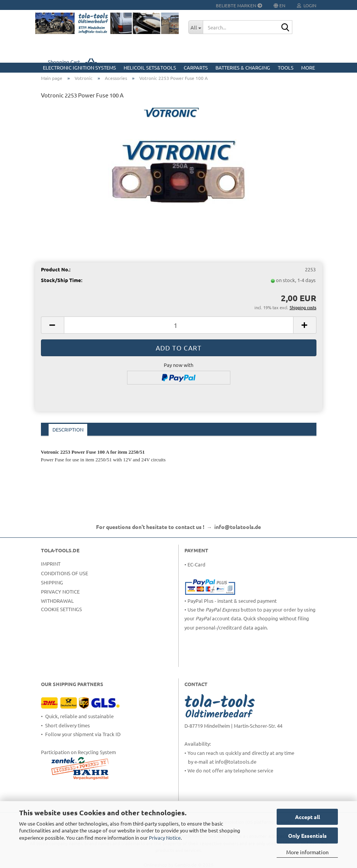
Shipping (52, 582)
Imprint (51, 564)
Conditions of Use (64, 573)
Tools (286, 67)
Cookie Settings (61, 609)
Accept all (307, 817)
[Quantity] (179, 325)
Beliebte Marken (239, 5)
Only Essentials (307, 836)
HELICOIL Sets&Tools (150, 67)
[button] (52, 325)
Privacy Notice (165, 838)
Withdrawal (57, 601)
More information (307, 852)
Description (68, 429)
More (308, 67)
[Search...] (196, 27)
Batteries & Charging (243, 67)
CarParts (196, 67)
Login (307, 5)
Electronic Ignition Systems (79, 67)
